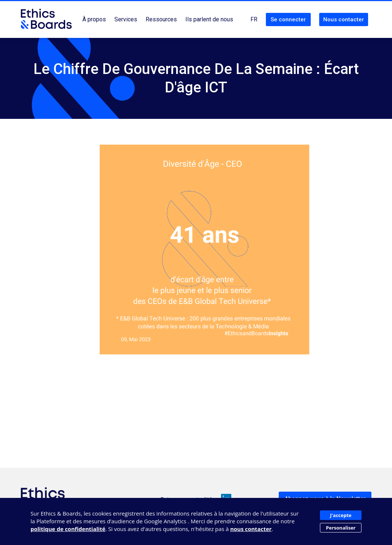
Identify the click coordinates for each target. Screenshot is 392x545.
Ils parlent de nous (209, 19)
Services (126, 19)
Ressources (161, 19)
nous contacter (251, 529)
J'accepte (341, 515)
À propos (94, 19)
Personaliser (341, 528)
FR (254, 19)
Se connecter (288, 20)
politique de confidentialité (68, 529)
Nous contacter (344, 20)
